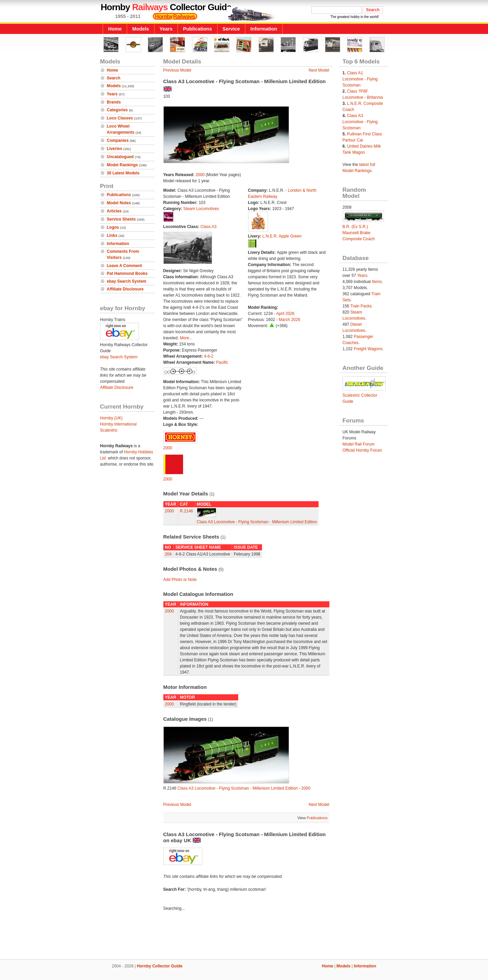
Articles (114, 211)
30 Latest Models (123, 173)
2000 (200, 175)
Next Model (319, 70)
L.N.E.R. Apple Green (282, 236)
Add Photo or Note (180, 580)
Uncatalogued (120, 157)
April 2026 (285, 314)
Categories (117, 110)
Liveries (114, 149)
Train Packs (361, 306)
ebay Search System (127, 281)
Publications (198, 29)
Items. (377, 282)
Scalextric (109, 430)
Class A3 (209, 227)
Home (115, 29)
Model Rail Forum (359, 444)
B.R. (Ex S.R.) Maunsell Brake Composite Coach (359, 233)
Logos (113, 227)
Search (114, 78)
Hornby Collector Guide (160, 966)
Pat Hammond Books (127, 274)
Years (166, 29)
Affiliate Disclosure (125, 289)
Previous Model (177, 70)
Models (141, 29)
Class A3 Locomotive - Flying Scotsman (360, 122)
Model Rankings (122, 165)
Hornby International (118, 424)
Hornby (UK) (111, 418)
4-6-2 (209, 356)
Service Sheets (121, 219)
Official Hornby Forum (362, 450)
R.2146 (187, 511)
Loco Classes (120, 118)
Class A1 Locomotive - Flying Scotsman (360, 79)
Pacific (222, 362)
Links (112, 235)
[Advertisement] (244, 936)
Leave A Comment (124, 266)
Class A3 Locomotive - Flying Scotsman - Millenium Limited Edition (257, 522)
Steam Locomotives (201, 209)
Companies (118, 140)
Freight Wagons (368, 349)
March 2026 (289, 320)
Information (264, 29)
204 (168, 554)
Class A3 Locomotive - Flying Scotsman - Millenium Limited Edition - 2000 (244, 788)
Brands (114, 102)
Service (231, 29)
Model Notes (119, 203)
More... (186, 338)
